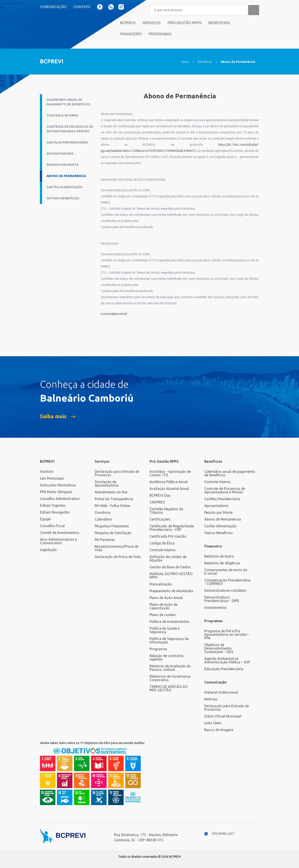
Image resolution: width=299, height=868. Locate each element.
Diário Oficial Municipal (223, 716)
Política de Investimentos (169, 622)
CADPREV (157, 502)
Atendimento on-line (111, 492)
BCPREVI (47, 461)
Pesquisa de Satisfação (113, 533)
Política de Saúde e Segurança (165, 630)
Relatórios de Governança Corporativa (170, 678)
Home (185, 62)
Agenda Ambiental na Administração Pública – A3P (227, 660)
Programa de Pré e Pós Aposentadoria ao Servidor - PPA (227, 634)
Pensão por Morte (63, 165)
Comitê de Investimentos (60, 533)
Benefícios (219, 23)
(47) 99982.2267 (223, 834)
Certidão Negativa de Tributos (166, 511)
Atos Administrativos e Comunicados (58, 541)
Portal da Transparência (114, 499)
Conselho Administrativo (60, 499)
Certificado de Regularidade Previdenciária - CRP (172, 528)
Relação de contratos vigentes (167, 657)
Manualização (161, 584)
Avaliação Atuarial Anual (169, 489)
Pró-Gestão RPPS (185, 23)
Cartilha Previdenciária (67, 142)
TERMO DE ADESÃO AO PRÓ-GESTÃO (169, 688)
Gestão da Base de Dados (170, 567)
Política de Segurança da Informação (169, 640)
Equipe (45, 519)
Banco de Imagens (219, 730)
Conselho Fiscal (52, 526)
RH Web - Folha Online (112, 506)
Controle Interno (62, 115)
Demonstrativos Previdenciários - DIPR (222, 599)
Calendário (103, 519)
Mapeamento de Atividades (171, 591)
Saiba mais (53, 416)
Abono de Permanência (238, 62)
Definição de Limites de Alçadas (168, 558)
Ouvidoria (103, 512)
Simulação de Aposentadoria (107, 484)
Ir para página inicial (114, 314)
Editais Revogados (55, 512)
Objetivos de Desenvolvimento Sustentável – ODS (219, 648)
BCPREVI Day (160, 495)
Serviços (151, 23)
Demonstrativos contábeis (225, 590)
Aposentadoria (60, 154)
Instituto (47, 471)
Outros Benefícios (63, 198)
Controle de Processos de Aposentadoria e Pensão (70, 129)
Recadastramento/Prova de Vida (117, 548)
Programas (160, 34)
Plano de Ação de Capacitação (163, 606)
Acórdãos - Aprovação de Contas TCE (170, 473)
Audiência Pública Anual (169, 482)
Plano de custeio (163, 615)
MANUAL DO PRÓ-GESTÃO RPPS (171, 576)
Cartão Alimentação (65, 187)
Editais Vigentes (53, 505)
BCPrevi (128, 23)
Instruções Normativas (58, 485)
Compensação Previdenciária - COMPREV (227, 582)
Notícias (211, 699)
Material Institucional (221, 692)
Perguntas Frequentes (112, 526)
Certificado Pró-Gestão (168, 536)
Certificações (160, 519)
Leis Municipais (52, 478)
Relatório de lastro (219, 556)
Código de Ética (162, 543)
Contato (82, 7)
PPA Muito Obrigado (56, 492)
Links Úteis (213, 723)
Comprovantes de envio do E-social (226, 572)
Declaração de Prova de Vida (118, 557)
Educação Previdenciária (224, 669)
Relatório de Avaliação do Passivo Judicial (170, 668)
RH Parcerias (105, 540)
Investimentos (215, 608)
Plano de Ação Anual (166, 598)
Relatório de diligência (222, 563)
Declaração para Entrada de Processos (117, 473)
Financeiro (131, 34)
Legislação (48, 550)
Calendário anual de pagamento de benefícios (68, 102)
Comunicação (53, 7)
